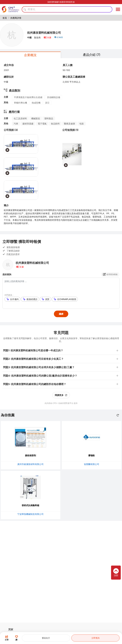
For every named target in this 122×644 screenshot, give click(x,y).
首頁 (5, 18)
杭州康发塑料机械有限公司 (48, 32)
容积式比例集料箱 (30, 505)
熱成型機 (36, 103)
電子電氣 (42, 124)
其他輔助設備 (54, 97)
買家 (11, 629)
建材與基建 (28, 124)
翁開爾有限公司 (92, 464)
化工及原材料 (20, 118)
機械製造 (36, 118)
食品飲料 (55, 124)
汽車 (16, 124)
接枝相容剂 (30, 455)
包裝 (82, 124)
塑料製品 (49, 118)
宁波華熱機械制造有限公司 (30, 514)
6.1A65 (59, 38)
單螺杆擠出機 (20, 103)
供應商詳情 (16, 18)
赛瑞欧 (92, 455)
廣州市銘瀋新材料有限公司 (30, 464)
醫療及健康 (70, 124)
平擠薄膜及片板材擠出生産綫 (28, 97)
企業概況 (30, 55)
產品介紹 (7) (92, 55)
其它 (47, 103)
